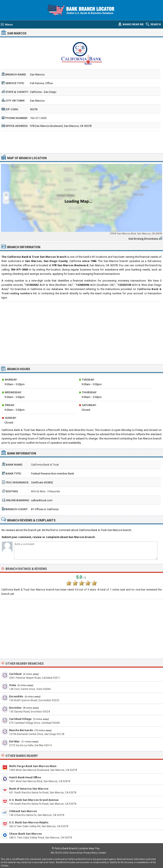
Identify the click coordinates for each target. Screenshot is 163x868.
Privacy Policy (90, 853)
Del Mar (14, 741)
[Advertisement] (82, 142)
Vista (13, 685)
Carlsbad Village (20, 719)
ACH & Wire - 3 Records (45, 491)
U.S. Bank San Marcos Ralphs (29, 822)
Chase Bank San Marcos (25, 834)
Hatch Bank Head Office (25, 777)
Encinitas (15, 708)
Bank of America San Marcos (29, 789)
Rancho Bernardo (21, 730)
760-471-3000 (38, 118)
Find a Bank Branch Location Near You (77, 848)
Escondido (16, 696)
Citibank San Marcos (23, 811)
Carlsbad (15, 674)
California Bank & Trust (45, 465)
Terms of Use (76, 853)
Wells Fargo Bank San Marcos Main (33, 766)
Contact (102, 853)
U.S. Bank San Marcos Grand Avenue (34, 800)
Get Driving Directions (143, 239)
